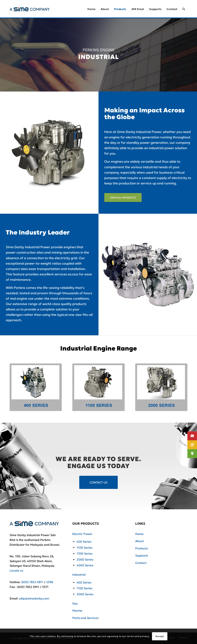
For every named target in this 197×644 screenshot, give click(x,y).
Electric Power (82, 534)
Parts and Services (85, 618)
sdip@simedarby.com (34, 598)
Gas (75, 603)
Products (141, 548)
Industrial (79, 575)
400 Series (84, 542)
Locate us (16, 570)
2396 (50, 582)
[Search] (184, 9)
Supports (142, 555)
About (139, 541)
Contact (141, 563)
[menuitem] (91, 9)
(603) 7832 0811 (32, 582)
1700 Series (85, 554)
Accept (160, 636)
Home (139, 534)
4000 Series (85, 565)
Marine (77, 611)
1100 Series (84, 548)
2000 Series (85, 560)
